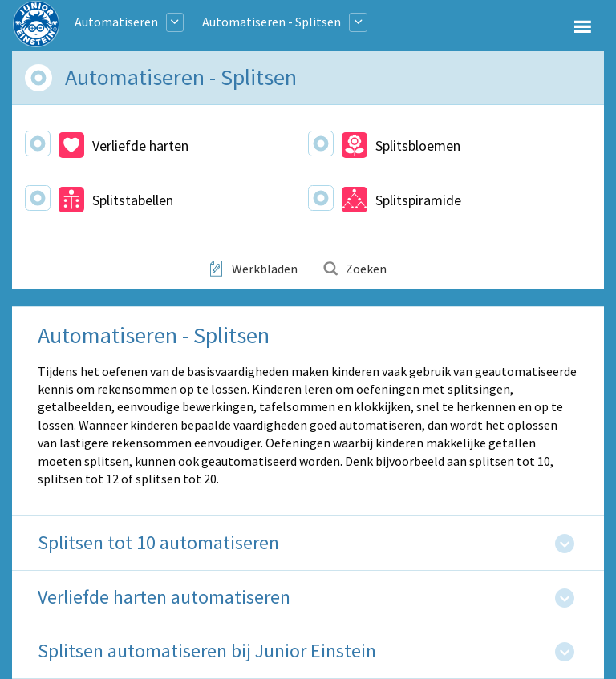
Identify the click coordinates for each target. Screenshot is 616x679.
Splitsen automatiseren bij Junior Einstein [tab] (207, 651)
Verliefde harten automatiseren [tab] (164, 598)
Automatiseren (116, 22)
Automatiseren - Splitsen (272, 22)
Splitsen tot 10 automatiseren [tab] (158, 543)
